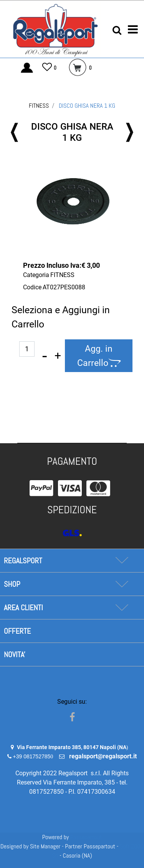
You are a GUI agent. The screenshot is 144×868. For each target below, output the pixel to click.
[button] (72, 202)
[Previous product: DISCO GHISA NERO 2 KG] (14, 132)
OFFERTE (17, 631)
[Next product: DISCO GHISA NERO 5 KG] (130, 132)
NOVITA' (15, 654)
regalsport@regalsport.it (103, 756)
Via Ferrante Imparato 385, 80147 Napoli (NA (72, 747)
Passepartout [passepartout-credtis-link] (86, 837)
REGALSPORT (23, 561)
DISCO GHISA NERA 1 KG (87, 106)
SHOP (12, 584)
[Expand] (122, 561)
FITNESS (39, 106)
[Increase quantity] (58, 356)
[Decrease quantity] (45, 356)
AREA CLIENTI (23, 608)
